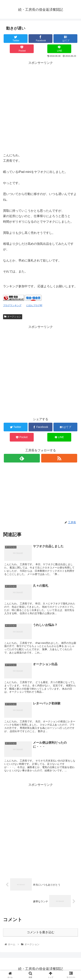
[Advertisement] (40, 106)
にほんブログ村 (34, 305)
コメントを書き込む (41, 932)
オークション (13, 317)
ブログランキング (12, 305)
